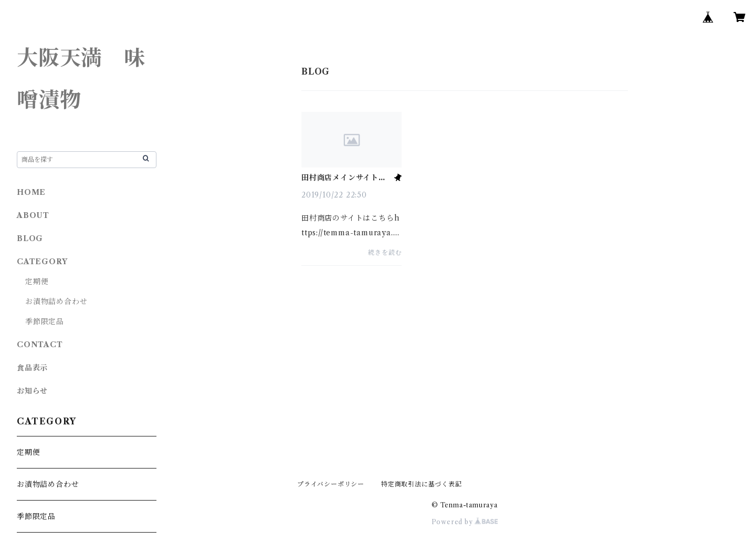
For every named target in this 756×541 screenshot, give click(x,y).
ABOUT (33, 215)
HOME (31, 192)
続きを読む (385, 252)
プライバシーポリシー (331, 484)
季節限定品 (45, 321)
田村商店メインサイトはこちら (344, 178)
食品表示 (32, 368)
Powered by (465, 522)
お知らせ (32, 391)
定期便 (37, 282)
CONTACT (40, 345)
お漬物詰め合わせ (56, 301)
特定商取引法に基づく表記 (422, 484)
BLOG (30, 238)
